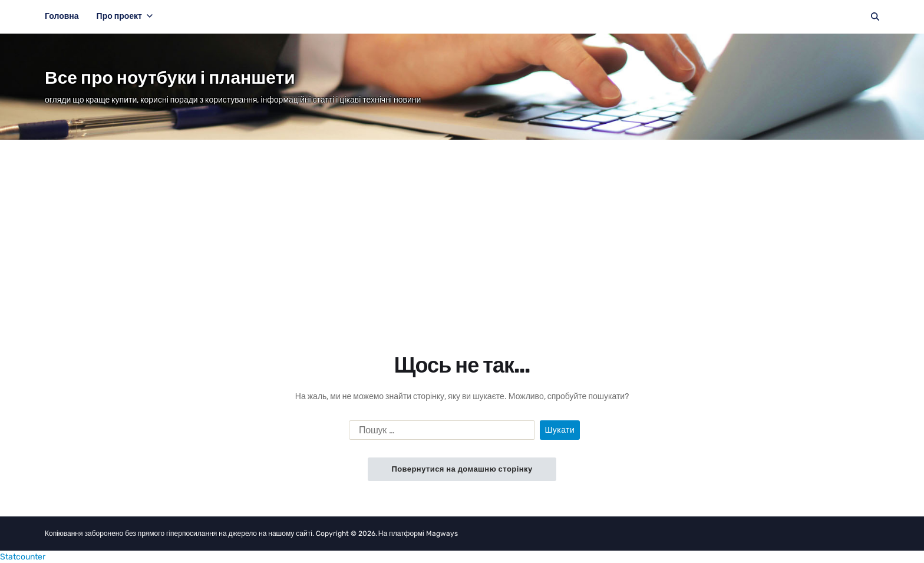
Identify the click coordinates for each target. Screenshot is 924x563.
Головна (62, 16)
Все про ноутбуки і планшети (170, 78)
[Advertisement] (462, 228)
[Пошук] (875, 17)
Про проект (125, 16)
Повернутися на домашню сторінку (462, 469)
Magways (442, 534)
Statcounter (23, 557)
